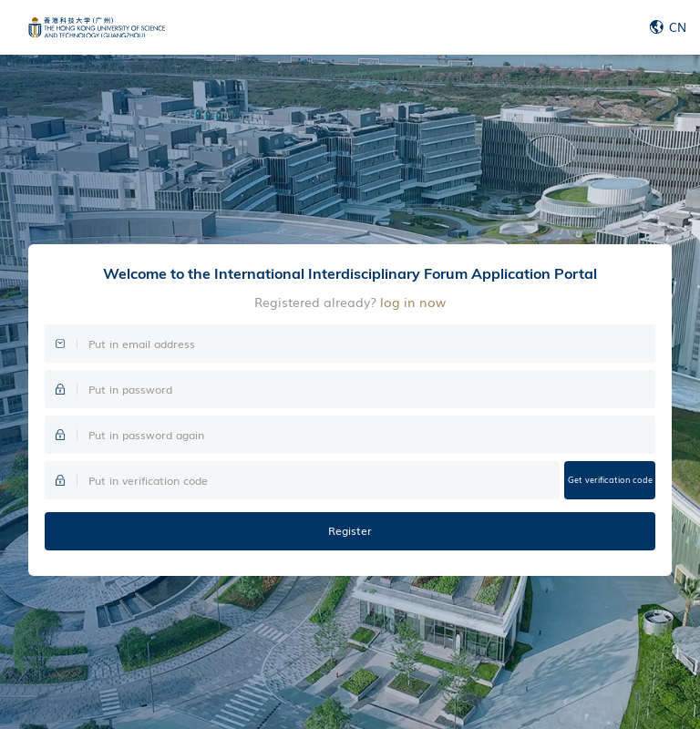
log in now (413, 302)
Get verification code (610, 479)
